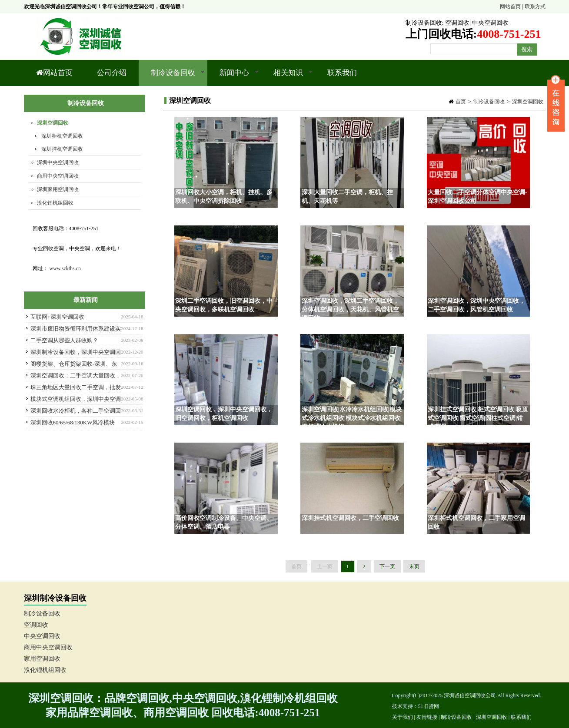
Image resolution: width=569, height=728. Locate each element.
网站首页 (510, 7)
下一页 (387, 566)
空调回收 (457, 23)
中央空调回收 (490, 23)
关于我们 (403, 717)
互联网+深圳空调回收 (57, 317)
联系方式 (535, 7)
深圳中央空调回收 (58, 162)
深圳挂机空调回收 (62, 149)
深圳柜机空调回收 (62, 136)
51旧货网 (429, 706)
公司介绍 (112, 73)
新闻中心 (233, 77)
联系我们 (342, 73)
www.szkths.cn (65, 268)
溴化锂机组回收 (55, 203)
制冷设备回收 (424, 23)
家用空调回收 (42, 659)
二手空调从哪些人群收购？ (64, 340)
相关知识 (287, 77)
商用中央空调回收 (58, 176)
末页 (414, 566)
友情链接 (427, 717)
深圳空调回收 (528, 102)
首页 (461, 102)
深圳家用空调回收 (58, 189)
